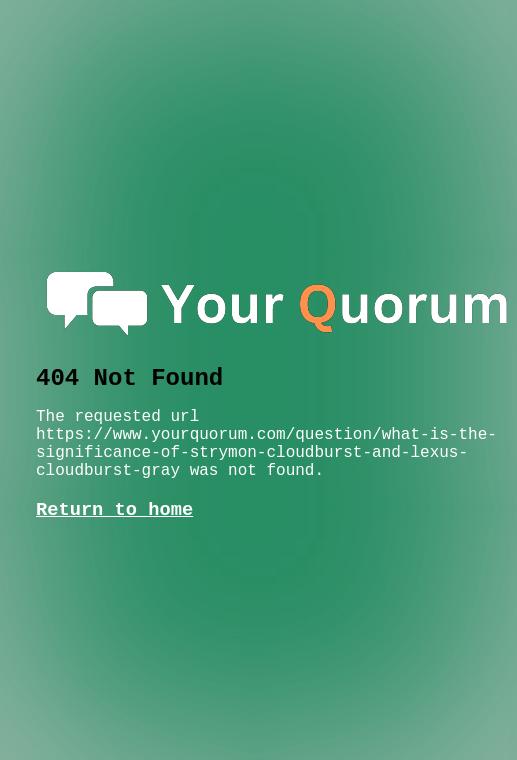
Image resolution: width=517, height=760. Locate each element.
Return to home (114, 510)
